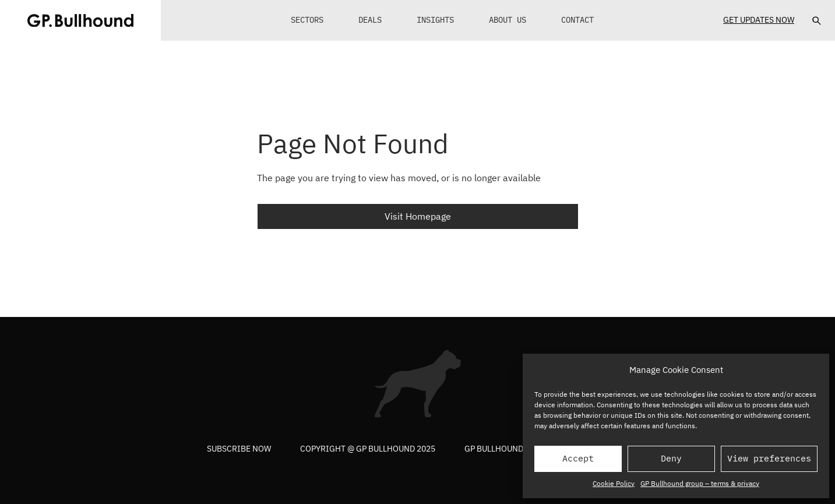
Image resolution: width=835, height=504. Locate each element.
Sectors (307, 20)
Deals (370, 20)
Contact (577, 20)
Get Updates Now (759, 20)
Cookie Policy (614, 483)
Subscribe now (239, 449)
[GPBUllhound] (80, 20)
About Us (508, 20)
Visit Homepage (418, 216)
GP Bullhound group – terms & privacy (700, 483)
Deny (671, 458)
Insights (435, 20)
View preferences (769, 458)
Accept (578, 458)
